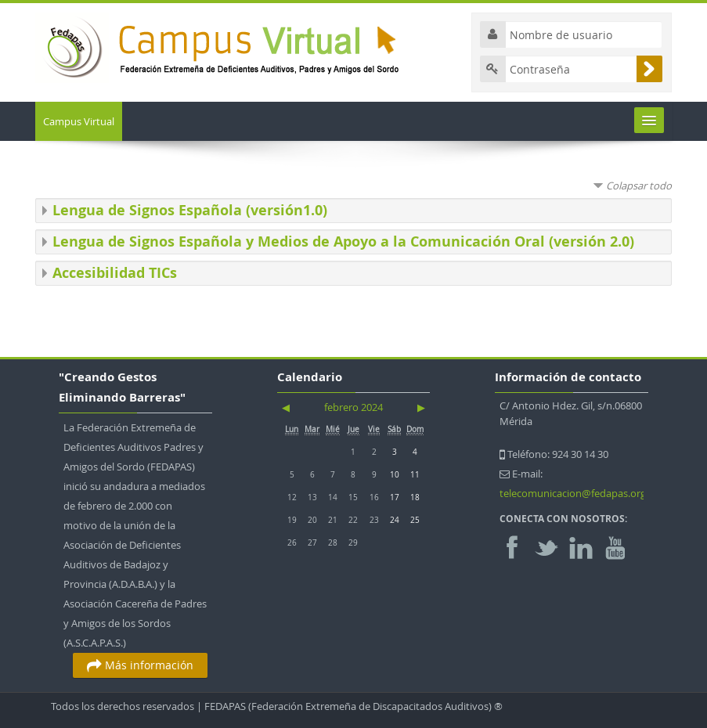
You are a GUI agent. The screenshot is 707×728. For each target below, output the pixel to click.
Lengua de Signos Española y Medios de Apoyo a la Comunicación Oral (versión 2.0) (343, 241)
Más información (140, 665)
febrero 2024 (353, 407)
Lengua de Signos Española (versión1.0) (190, 210)
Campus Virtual (79, 121)
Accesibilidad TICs (115, 273)
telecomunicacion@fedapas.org (573, 493)
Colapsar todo (639, 186)
